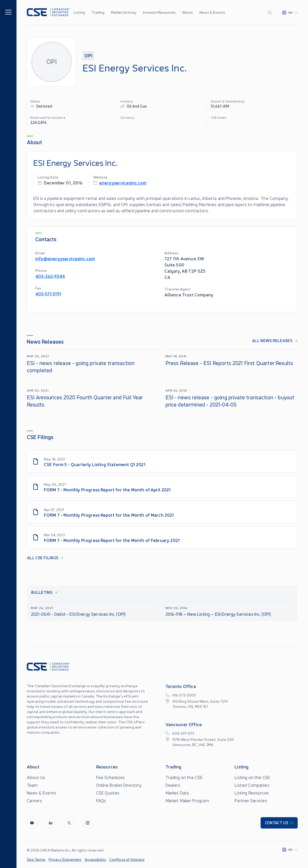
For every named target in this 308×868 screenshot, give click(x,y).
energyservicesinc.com (123, 182)
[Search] (271, 12)
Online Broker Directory (119, 785)
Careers (34, 800)
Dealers (173, 785)
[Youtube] (32, 823)
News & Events (212, 12)
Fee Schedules (110, 777)
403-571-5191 (48, 293)
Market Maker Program (187, 800)
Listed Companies (252, 785)
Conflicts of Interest (127, 859)
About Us (36, 777)
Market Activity (124, 12)
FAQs (101, 800)
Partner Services (251, 800)
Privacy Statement (65, 859)
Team (32, 785)
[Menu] (8, 12)
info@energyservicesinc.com (65, 258)
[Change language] (290, 12)
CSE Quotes (108, 793)
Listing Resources (252, 793)
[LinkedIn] (51, 823)
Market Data (177, 793)
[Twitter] (69, 823)
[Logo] (49, 12)
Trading (98, 12)
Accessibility (95, 859)
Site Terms (36, 859)
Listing (79, 12)
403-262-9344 (50, 276)
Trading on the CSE (184, 777)
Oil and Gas (137, 106)
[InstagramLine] (88, 823)
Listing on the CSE (252, 777)
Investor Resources (159, 12)
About (188, 12)
